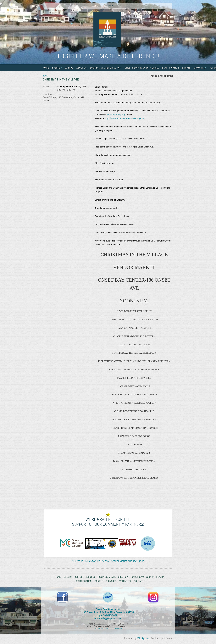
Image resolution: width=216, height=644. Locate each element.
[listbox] (162, 76)
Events (68, 577)
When (46, 86)
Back (45, 76)
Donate (99, 581)
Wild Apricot (143, 638)
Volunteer (125, 581)
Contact (139, 581)
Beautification (84, 581)
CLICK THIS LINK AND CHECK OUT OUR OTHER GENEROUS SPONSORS (108, 561)
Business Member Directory (113, 577)
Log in (110, 5)
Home (58, 577)
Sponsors (111, 581)
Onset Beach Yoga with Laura (148, 577)
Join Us (79, 577)
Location (47, 94)
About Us (90, 577)
